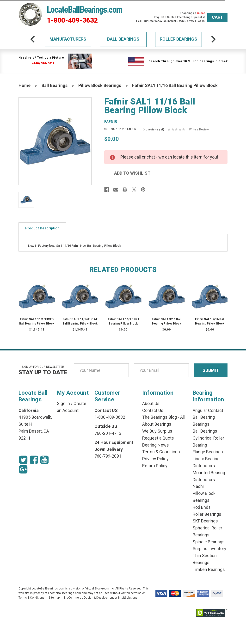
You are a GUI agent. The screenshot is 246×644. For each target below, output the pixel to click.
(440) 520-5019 (43, 63)
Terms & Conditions (161, 452)
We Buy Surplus (157, 431)
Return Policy (155, 466)
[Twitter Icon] (23, 460)
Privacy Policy (155, 459)
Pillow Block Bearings (100, 85)
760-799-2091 (108, 456)
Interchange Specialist (191, 17)
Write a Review (199, 129)
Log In (201, 21)
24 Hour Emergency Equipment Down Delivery (166, 21)
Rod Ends (202, 507)
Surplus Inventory (209, 549)
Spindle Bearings (209, 542)
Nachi (198, 486)
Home (25, 85)
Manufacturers (68, 39)
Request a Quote (164, 17)
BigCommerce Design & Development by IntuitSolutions (101, 598)
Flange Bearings (208, 452)
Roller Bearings (178, 39)
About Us (151, 403)
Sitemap (54, 598)
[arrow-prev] (33, 39)
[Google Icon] (23, 469)
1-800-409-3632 (72, 20)
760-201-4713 (108, 433)
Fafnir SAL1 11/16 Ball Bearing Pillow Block (175, 85)
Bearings (201, 424)
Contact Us (153, 410)
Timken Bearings (209, 569)
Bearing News (156, 445)
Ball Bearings (123, 39)
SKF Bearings (205, 521)
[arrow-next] (213, 39)
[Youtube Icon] (44, 460)
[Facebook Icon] (34, 460)
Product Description (42, 228)
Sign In (63, 403)
